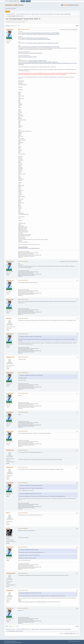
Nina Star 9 (9, 318)
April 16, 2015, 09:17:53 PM (23, 590)
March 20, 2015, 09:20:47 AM (23, 280)
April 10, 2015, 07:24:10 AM (23, 483)
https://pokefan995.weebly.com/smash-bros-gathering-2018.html (35, 38)
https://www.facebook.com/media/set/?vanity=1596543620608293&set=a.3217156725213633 (41, 47)
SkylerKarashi (10, 29)
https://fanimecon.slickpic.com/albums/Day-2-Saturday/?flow (30, 53)
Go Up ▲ (78, 641)
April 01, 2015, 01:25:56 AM (23, 393)
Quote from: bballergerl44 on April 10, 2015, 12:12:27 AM (31, 494)
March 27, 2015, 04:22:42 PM (23, 373)
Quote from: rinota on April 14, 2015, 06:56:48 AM (29, 550)
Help (69, 641)
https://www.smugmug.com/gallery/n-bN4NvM (27, 57)
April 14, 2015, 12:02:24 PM (23, 547)
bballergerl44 (10, 467)
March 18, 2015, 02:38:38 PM (23, 261)
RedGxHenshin (10, 450)
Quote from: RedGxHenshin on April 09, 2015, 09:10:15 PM (31, 485)
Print (77, 26)
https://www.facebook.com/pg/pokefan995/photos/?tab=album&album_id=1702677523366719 (41, 33)
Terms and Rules (73, 641)
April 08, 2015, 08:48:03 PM (23, 431)
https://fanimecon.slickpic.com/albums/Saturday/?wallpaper (39, 39)
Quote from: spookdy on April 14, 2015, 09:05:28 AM (30, 555)
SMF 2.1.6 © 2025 (7, 641)
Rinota (8, 513)
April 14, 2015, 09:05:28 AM (23, 528)
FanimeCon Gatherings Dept (65, 14)
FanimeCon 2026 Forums (14, 5)
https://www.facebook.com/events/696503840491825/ (29, 248)
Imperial (58, 14)
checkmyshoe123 (11, 573)
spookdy (8, 528)
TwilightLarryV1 (10, 357)
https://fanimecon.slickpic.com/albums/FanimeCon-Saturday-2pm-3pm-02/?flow (43, 43)
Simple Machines (13, 641)
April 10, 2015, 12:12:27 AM (23, 467)
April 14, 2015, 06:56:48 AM (23, 513)
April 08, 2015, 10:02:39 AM (23, 412)
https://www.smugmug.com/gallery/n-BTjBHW (37, 61)
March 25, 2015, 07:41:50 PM (23, 299)
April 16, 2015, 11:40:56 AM (23, 573)
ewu (55, 14)
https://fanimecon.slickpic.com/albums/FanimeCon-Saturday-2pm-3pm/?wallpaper (43, 34)
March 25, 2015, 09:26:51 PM (23, 318)
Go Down (7, 26)
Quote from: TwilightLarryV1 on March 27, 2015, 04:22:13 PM (31, 375)
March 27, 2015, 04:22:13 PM (23, 357)
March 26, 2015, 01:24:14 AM (23, 334)
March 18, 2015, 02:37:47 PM (24, 29)
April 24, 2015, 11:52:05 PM (23, 608)
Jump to (61, 634)
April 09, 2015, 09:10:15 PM (23, 450)
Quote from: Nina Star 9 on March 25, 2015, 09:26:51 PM (31, 337)
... (17, 26)
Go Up (7, 626)
